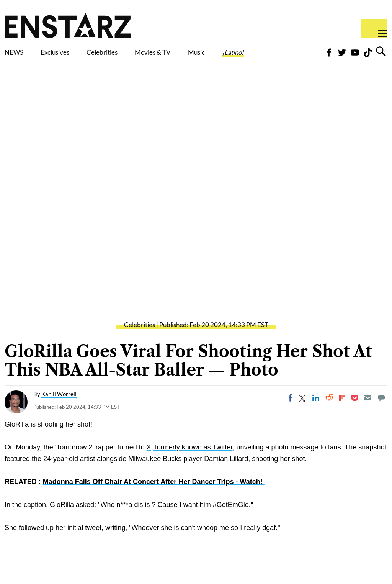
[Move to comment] (381, 414)
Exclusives (71, 54)
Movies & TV (189, 58)
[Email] (368, 414)
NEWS (18, 54)
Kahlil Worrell (59, 410)
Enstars (68, 25)
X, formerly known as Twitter (190, 463)
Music (241, 54)
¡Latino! (288, 54)
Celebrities (133, 54)
